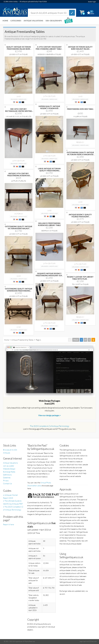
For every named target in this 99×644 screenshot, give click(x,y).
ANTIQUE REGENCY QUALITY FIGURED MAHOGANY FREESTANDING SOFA (80, 217)
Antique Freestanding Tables (22, 340)
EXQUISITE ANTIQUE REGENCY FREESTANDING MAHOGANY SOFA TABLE (49, 276)
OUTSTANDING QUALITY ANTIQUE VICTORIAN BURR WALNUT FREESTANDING (19, 229)
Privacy (6, 481)
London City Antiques (18, 54)
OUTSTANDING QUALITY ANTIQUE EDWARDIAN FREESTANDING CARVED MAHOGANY (19, 291)
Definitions (7, 475)
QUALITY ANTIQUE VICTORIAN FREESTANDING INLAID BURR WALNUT (19, 49)
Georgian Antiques (49, 231)
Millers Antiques (80, 116)
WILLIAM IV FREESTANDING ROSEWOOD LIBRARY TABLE (49, 224)
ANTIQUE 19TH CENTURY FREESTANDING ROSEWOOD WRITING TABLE (19, 176)
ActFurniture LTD (19, 181)
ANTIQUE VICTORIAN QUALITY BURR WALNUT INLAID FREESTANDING (80, 49)
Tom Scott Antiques (80, 284)
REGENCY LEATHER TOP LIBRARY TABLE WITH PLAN (80, 278)
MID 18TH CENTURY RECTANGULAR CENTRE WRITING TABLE (19, 111)
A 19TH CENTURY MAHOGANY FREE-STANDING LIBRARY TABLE (49, 48)
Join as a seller (9, 466)
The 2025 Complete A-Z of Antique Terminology (50, 426)
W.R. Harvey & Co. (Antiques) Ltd (18, 116)
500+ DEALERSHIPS (54, 21)
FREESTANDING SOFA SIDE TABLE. (80, 109)
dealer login (92, 2)
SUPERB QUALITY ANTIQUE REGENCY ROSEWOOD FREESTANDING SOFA (49, 108)
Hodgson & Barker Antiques (49, 54)
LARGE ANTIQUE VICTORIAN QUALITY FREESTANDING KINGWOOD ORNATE (49, 171)
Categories (16, 21)
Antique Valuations (33, 21)
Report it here (9, 524)
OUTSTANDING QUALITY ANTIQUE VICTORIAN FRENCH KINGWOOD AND (80, 155)
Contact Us (7, 483)
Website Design (9, 469)
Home (5, 21)
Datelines (7, 478)
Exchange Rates (9, 472)
